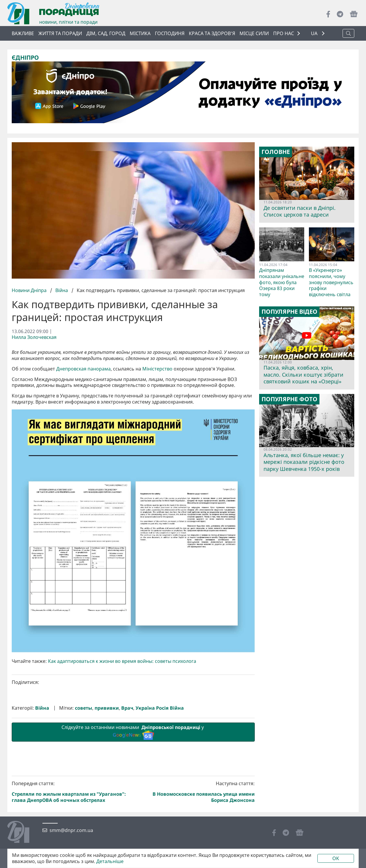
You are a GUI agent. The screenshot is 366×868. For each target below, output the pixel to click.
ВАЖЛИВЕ (23, 33)
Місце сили (254, 33)
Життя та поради (60, 33)
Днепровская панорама (83, 369)
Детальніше (110, 861)
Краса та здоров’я (212, 33)
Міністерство (157, 369)
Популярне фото (289, 399)
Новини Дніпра (30, 290)
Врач (127, 708)
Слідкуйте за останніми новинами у (133, 732)
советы (84, 708)
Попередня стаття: (71, 792)
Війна (62, 290)
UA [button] (315, 34)
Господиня (170, 33)
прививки (107, 708)
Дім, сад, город (106, 33)
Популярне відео (289, 312)
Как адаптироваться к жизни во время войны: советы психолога (122, 661)
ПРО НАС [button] (284, 33)
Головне (276, 152)
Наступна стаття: (195, 792)
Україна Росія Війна (160, 708)
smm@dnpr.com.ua (71, 830)
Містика (140, 33)
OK (336, 858)
